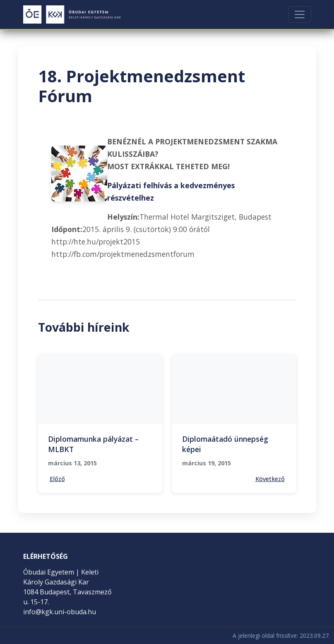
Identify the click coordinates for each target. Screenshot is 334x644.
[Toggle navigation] (300, 14)
